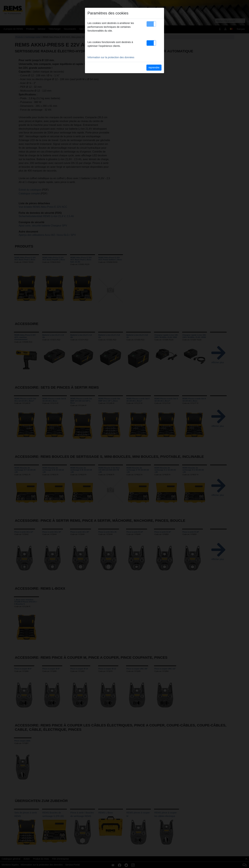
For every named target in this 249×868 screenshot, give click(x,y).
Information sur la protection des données (111, 57)
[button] (151, 24)
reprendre (154, 68)
